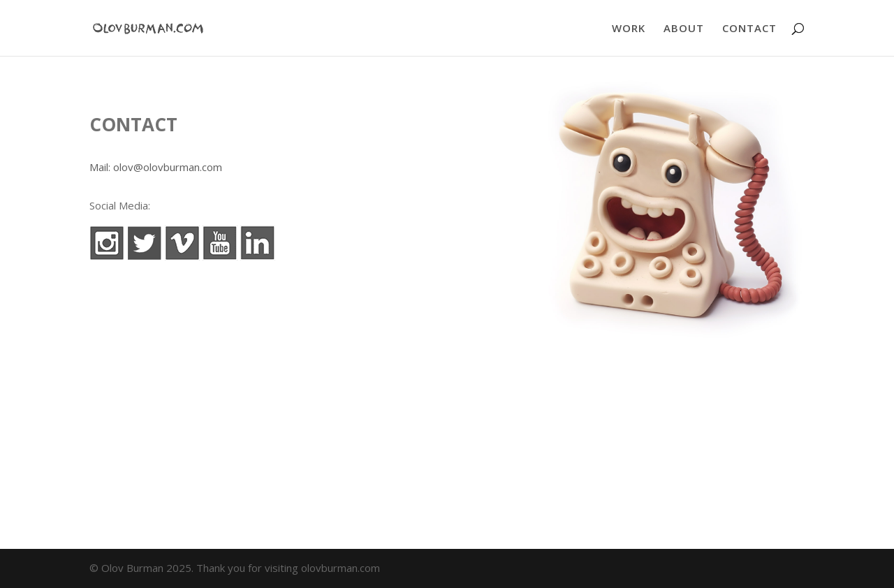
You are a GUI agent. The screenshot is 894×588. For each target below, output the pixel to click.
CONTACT (749, 29)
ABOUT (684, 29)
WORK (629, 29)
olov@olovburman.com (168, 167)
